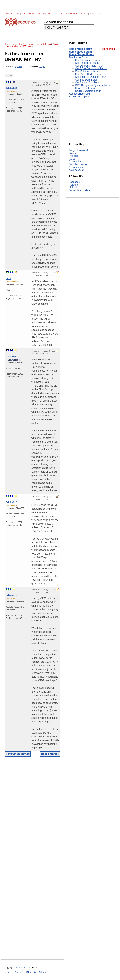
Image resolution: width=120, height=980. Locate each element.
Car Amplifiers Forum (87, 63)
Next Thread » (50, 754)
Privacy (43, 972)
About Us (9, 972)
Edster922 (11, 88)
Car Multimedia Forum (87, 71)
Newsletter (32, 972)
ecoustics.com (23, 967)
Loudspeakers (36, 14)
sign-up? (18, 67)
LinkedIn (74, 188)
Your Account (76, 170)
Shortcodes (75, 161)
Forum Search (57, 27)
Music (84, 14)
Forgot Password (78, 150)
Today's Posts (108, 49)
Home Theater (55, 14)
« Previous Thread (18, 754)
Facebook (74, 182)
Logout (73, 153)
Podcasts (95, 14)
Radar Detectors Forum (88, 91)
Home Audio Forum (80, 49)
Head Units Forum (85, 88)
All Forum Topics (79, 97)
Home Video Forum (80, 52)
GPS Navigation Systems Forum (93, 85)
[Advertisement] (32, 860)
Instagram (74, 185)
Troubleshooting (78, 164)
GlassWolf (11, 357)
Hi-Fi (24, 14)
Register (74, 156)
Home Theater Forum (81, 54)
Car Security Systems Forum (91, 77)
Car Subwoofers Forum (88, 82)
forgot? (42, 67)
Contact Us (20, 972)
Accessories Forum (81, 94)
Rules (72, 159)
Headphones (72, 14)
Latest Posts (12, 14)
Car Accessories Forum (88, 60)
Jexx (8, 278)
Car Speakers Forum (87, 80)
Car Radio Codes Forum (89, 74)
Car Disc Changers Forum (90, 66)
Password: (42, 68)
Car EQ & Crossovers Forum (91, 68)
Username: (17, 68)
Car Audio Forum (79, 57)
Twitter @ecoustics (79, 190)
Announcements (78, 167)
